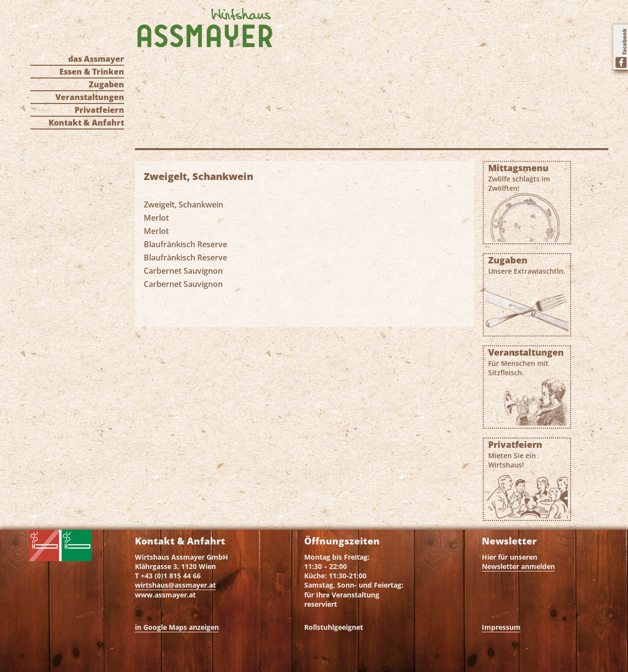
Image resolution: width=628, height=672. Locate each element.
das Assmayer (96, 59)
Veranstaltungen (90, 97)
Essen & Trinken (92, 72)
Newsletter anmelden (518, 566)
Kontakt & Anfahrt (86, 123)
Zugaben (106, 84)
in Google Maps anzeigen (177, 627)
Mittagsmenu (527, 177)
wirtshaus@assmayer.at (175, 585)
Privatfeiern (99, 110)
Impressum (501, 627)
